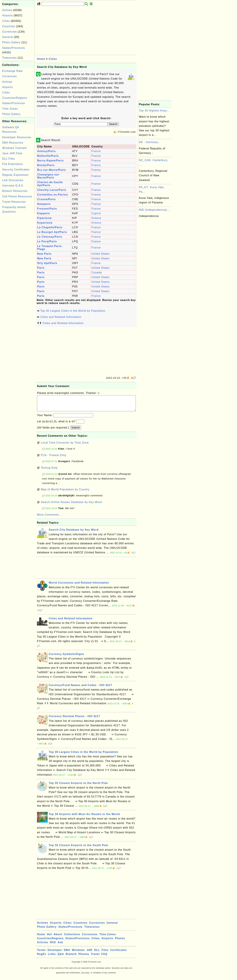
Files (105, 953)
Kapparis (44, 213)
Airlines (7, 10)
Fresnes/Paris (47, 209)
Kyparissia (45, 223)
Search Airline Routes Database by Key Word (71, 505)
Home (41, 59)
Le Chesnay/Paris (50, 237)
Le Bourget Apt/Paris (52, 232)
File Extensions (13, 164)
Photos (120, 942)
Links (52, 957)
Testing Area (49, 471)
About (58, 938)
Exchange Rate (12, 71)
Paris (41, 268)
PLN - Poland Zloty (54, 458)
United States (101, 254)
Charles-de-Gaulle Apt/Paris (50, 184)
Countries (9, 26)
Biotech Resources (15, 191)
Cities (6, 21)
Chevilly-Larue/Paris (52, 190)
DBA (67, 953)
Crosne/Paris (46, 199)
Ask (60, 946)
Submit (75, 431)
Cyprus (96, 213)
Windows (78, 953)
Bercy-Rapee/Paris (50, 161)
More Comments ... (50, 518)
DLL (97, 953)
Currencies (9, 32)
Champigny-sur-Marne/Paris (49, 176)
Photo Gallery (11, 42)
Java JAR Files (12, 153)
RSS (53, 946)
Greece (96, 218)
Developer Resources (17, 137)
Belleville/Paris (48, 156)
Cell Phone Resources (17, 196)
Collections (72, 938)
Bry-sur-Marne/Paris (52, 170)
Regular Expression (15, 175)
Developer (55, 953)
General (8, 37)
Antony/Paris (46, 151)
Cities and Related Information (61, 317)
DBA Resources (13, 143)
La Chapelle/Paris (50, 227)
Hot (49, 938)
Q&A (61, 957)
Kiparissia (44, 218)
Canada (97, 272)
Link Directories (13, 180)
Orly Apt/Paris (47, 263)
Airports (7, 15)
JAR (89, 953)
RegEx (42, 957)
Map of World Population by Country (65, 493)
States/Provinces (14, 48)
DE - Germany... (150, 142)
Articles (43, 946)
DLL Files (9, 159)
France (96, 151)
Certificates (119, 953)
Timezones (9, 58)
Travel (95, 957)
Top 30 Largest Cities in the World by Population (73, 311)
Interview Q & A (13, 186)
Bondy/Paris (46, 165)
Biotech (71, 957)
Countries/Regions (15, 98)
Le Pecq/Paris (47, 241)
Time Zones (10, 109)
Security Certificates (16, 170)
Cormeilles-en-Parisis (53, 195)
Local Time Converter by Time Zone (65, 446)
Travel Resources (14, 202)
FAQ (104, 957)
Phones (84, 957)
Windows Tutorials (14, 148)
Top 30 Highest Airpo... (154, 111)
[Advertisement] (18, 265)
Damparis (44, 204)
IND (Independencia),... (155, 210)
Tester (41, 953)
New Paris (44, 254)
